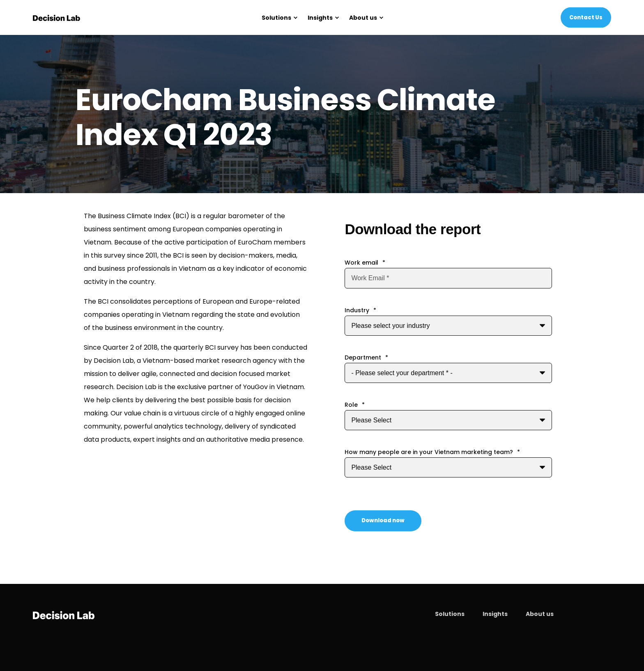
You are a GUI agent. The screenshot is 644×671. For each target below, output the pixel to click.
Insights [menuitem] (495, 614)
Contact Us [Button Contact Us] (586, 17)
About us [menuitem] (540, 614)
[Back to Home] (56, 18)
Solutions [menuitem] (450, 614)
